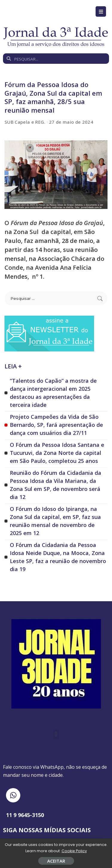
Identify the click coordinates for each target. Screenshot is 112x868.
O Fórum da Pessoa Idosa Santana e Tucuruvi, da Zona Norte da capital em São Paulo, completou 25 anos (57, 453)
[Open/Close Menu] (101, 11)
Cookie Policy (74, 851)
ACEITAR (56, 861)
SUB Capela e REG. (25, 122)
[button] (56, 734)
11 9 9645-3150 (25, 815)
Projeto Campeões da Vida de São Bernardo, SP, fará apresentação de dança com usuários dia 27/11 (56, 425)
